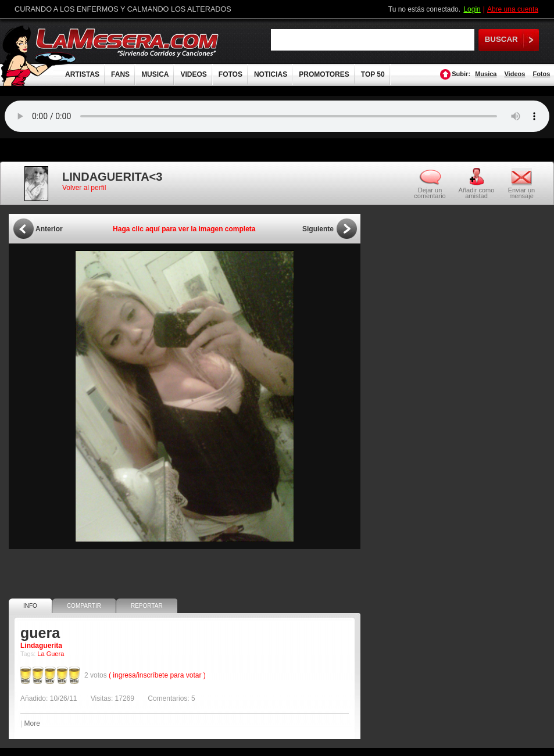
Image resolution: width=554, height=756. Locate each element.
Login (472, 9)
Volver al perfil (84, 188)
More (32, 723)
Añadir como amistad (477, 193)
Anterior (49, 229)
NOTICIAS (271, 74)
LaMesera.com (128, 42)
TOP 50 (373, 74)
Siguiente (318, 229)
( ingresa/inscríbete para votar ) (157, 675)
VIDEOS (193, 74)
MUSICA (155, 74)
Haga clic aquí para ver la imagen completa (184, 229)
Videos (514, 74)
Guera (56, 654)
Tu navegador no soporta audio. (277, 116)
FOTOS (230, 74)
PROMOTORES (324, 74)
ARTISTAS (82, 74)
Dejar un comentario (430, 193)
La (41, 654)
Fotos (541, 74)
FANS (120, 74)
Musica (486, 74)
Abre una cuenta (513, 9)
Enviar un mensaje (521, 193)
